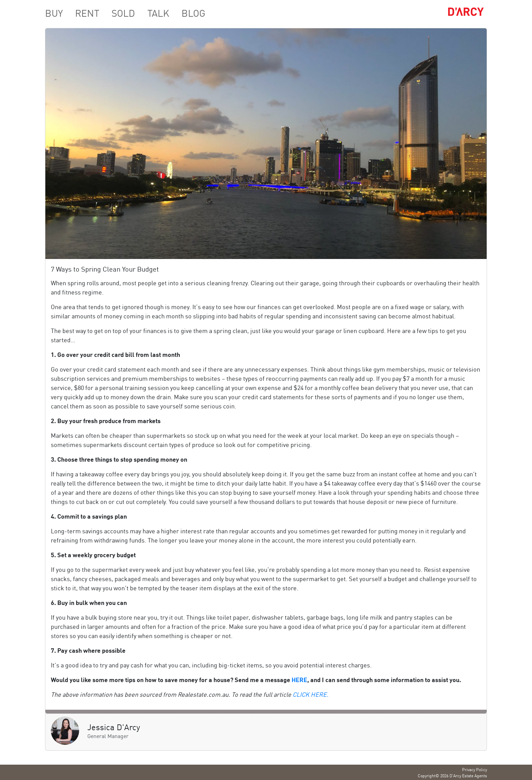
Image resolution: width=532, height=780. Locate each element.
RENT (87, 13)
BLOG (193, 13)
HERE (299, 679)
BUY (54, 13)
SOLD (123, 13)
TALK (158, 13)
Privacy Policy (475, 769)
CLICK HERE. (311, 694)
